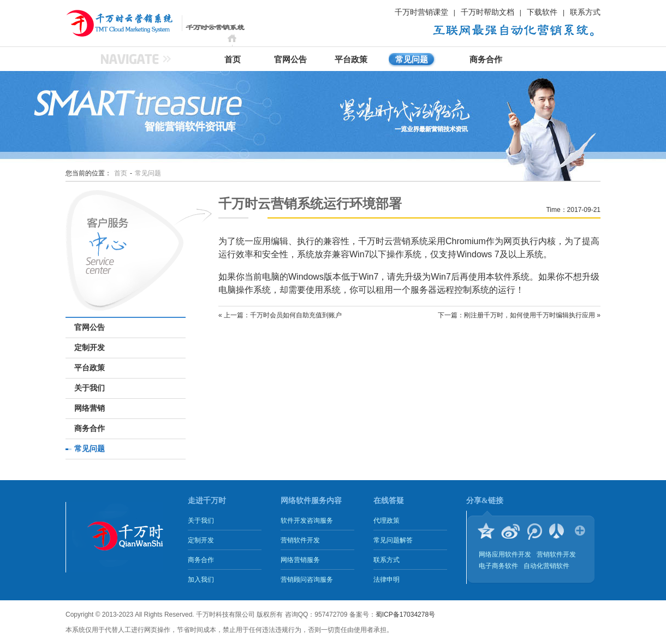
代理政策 (386, 521)
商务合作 (486, 60)
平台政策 (351, 60)
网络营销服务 (300, 560)
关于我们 (90, 388)
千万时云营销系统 (106, 23)
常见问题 (412, 60)
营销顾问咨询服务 (307, 580)
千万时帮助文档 (487, 12)
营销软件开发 (300, 540)
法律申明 (386, 580)
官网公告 (290, 60)
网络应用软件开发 (505, 554)
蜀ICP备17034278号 (405, 615)
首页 (233, 60)
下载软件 (542, 12)
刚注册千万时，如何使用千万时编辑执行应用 (530, 315)
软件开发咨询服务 (307, 521)
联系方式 (585, 12)
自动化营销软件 (546, 566)
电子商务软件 (498, 566)
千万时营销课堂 (421, 12)
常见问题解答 (393, 540)
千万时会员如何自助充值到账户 (296, 315)
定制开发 (90, 348)
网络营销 (90, 408)
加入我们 (201, 580)
